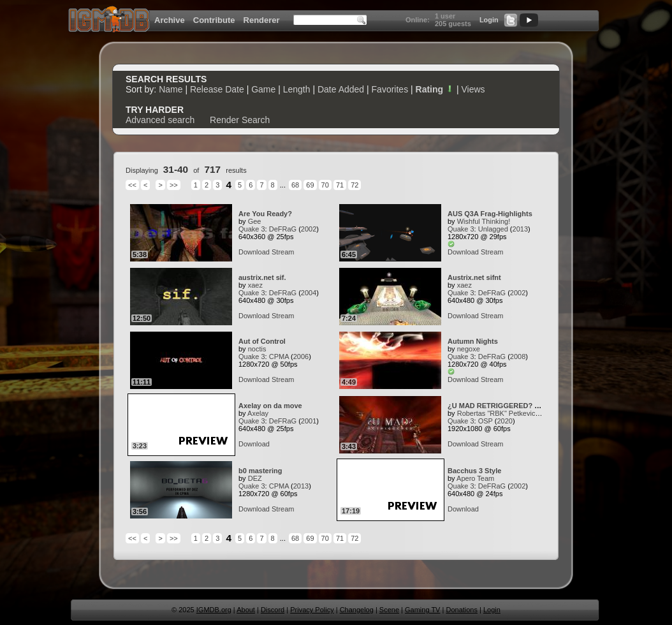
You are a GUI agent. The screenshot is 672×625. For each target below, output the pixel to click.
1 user (445, 16)
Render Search (240, 120)
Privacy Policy (312, 610)
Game (263, 89)
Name (171, 89)
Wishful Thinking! (484, 221)
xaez (255, 285)
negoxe (469, 349)
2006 (301, 357)
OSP (486, 421)
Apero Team (475, 478)
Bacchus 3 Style (474, 471)
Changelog (357, 610)
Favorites (390, 89)
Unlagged (493, 229)
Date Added (341, 89)
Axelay (258, 413)
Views (473, 89)
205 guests (453, 24)
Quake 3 (252, 229)
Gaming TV (422, 610)
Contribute (214, 20)
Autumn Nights (473, 341)
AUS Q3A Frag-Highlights (490, 214)
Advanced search (160, 120)
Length (297, 89)
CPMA (279, 357)
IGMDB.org (214, 610)
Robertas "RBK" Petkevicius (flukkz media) (523, 413)
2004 (309, 293)
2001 (309, 421)
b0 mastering (260, 471)
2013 (520, 229)
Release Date (217, 89)
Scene (389, 610)
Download (254, 252)
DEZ (255, 478)
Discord (273, 610)
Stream (283, 252)
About (246, 610)
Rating (435, 89)
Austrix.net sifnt (474, 277)
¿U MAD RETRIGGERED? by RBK (504, 406)
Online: (418, 20)
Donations (462, 610)
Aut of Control (262, 341)
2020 (504, 421)
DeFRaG (283, 229)
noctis (257, 349)
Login (489, 20)
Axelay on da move (270, 406)
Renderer (262, 20)
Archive (170, 20)
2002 (309, 229)
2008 (518, 357)
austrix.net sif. (262, 277)
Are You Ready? (265, 214)
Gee (255, 221)
